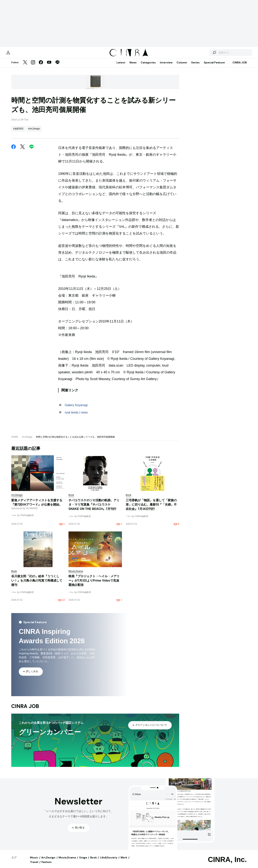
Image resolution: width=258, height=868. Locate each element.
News (133, 66)
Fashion (47, 866)
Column (182, 66)
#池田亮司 (18, 132)
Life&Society (109, 861)
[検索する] (203, 54)
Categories (148, 66)
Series (195, 66)
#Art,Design (34, 132)
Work (124, 861)
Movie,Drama (67, 861)
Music (34, 861)
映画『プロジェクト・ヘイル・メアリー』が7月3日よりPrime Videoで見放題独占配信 (94, 584)
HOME (15, 441)
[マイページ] (19, 54)
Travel (34, 866)
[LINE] (57, 66)
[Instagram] (33, 66)
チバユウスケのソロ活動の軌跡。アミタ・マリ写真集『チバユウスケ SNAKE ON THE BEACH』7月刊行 (94, 508)
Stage (83, 861)
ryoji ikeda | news (76, 416)
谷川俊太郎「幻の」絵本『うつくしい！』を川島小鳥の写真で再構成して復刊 (37, 584)
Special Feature (214, 66)
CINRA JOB (240, 66)
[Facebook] (41, 66)
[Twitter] (25, 66)
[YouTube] (49, 66)
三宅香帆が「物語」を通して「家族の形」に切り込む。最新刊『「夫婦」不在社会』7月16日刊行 (151, 508)
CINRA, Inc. (227, 863)
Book (94, 861)
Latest (121, 66)
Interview (166, 66)
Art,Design (27, 441)
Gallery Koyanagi (76, 409)
